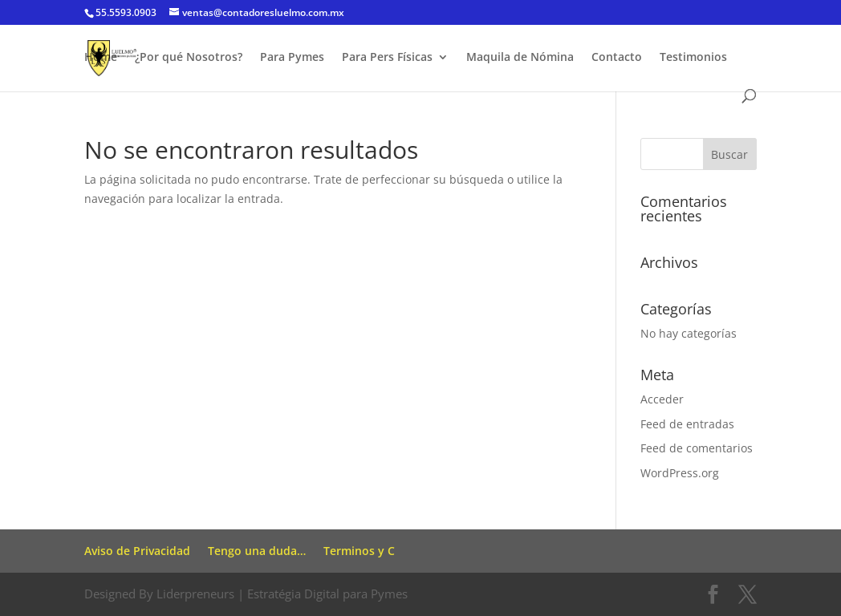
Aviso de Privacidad (137, 551)
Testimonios (693, 58)
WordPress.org (680, 473)
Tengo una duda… (257, 551)
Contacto (617, 58)
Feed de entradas (687, 424)
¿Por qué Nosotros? (189, 58)
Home (101, 58)
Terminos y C (359, 551)
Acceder (662, 399)
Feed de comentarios (697, 448)
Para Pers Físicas (387, 58)
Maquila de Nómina (520, 58)
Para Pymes (292, 58)
